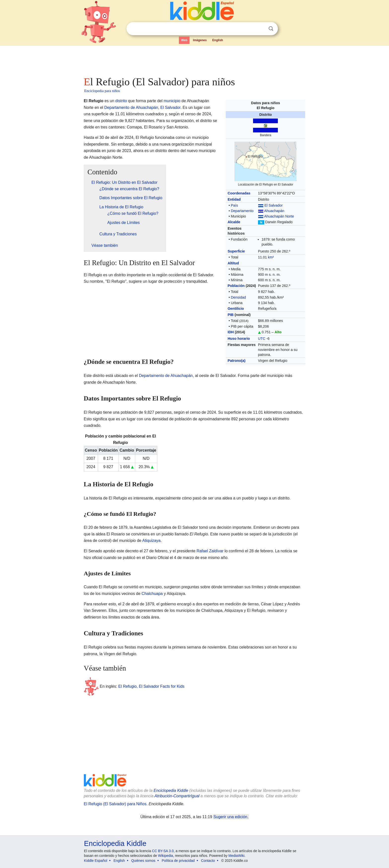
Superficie (236, 251)
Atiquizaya (151, 541)
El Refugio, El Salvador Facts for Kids (151, 686)
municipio (172, 101)
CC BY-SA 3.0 (163, 851)
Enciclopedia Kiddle (171, 790)
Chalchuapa (152, 594)
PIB (230, 315)
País (234, 205)
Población (236, 286)
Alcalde (234, 222)
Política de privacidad (178, 861)
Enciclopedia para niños (102, 91)
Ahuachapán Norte (279, 216)
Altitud (233, 263)
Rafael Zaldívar (210, 551)
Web (184, 40)
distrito (121, 101)
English (218, 40)
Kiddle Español (96, 861)
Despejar (261, 29)
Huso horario (239, 339)
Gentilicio (236, 309)
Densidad (238, 297)
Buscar (271, 29)
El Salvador (274, 205)
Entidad (234, 199)
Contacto (208, 861)
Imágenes (200, 40)
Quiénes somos (143, 861)
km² (271, 257)
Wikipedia (166, 856)
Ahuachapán (274, 211)
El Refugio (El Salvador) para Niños (115, 804)
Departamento (242, 211)
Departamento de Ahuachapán (131, 108)
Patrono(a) (236, 361)
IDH (231, 332)
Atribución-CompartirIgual (177, 796)
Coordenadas (239, 193)
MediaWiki (237, 856)
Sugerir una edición (230, 817)
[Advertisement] (194, 60)
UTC (262, 339)
